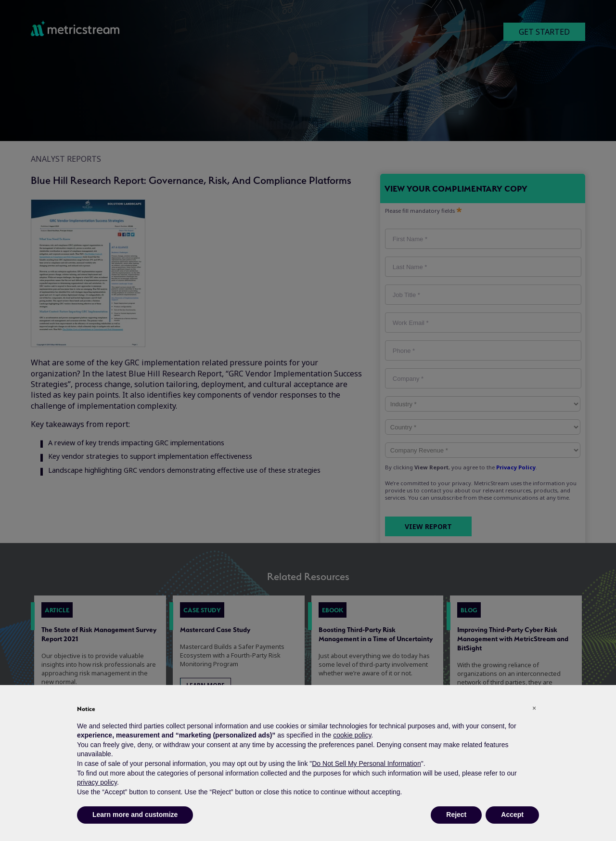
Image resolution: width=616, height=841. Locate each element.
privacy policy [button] (97, 782)
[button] (534, 708)
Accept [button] (512, 815)
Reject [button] (456, 815)
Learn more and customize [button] (135, 815)
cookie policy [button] (352, 735)
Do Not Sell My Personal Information (366, 763)
